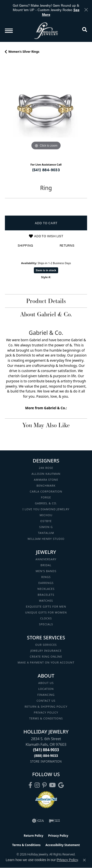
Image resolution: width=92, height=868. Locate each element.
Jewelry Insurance (46, 651)
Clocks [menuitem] (46, 618)
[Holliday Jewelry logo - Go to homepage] (46, 31)
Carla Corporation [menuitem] (46, 491)
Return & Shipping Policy (46, 706)
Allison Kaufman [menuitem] (46, 474)
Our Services (46, 645)
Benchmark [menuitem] (46, 485)
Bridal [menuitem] (46, 565)
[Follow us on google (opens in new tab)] (61, 785)
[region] (46, 110)
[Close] (86, 10)
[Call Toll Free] (46, 756)
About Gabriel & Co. (46, 314)
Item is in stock (46, 270)
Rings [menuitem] (46, 577)
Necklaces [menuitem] (46, 589)
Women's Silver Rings (24, 52)
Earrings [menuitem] (46, 583)
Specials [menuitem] (46, 624)
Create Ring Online (46, 656)
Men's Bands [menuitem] (46, 571)
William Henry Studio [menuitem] (46, 539)
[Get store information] (46, 761)
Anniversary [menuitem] (46, 559)
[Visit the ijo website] (54, 821)
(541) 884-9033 (46, 170)
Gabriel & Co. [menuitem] (46, 503)
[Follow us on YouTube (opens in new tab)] (52, 785)
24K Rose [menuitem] (46, 468)
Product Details (46, 301)
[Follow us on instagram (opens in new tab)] (37, 785)
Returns (67, 245)
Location (46, 689)
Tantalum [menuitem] (46, 533)
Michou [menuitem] (46, 515)
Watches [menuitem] (46, 601)
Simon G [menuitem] (46, 527)
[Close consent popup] (84, 860)
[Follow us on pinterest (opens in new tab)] (44, 785)
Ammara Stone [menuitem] (46, 480)
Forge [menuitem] (46, 497)
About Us (46, 683)
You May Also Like (46, 425)
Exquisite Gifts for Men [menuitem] (46, 606)
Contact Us (46, 701)
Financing (46, 695)
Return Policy (34, 836)
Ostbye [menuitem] (46, 521)
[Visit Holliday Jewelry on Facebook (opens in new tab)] (30, 785)
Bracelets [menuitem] (46, 595)
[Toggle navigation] (9, 31)
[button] (85, 31)
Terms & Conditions (46, 718)
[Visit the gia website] (38, 821)
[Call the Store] (46, 750)
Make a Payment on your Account (46, 662)
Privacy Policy (46, 712)
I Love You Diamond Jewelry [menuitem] (46, 509)
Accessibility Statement (63, 845)
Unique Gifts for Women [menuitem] (46, 612)
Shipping (25, 245)
